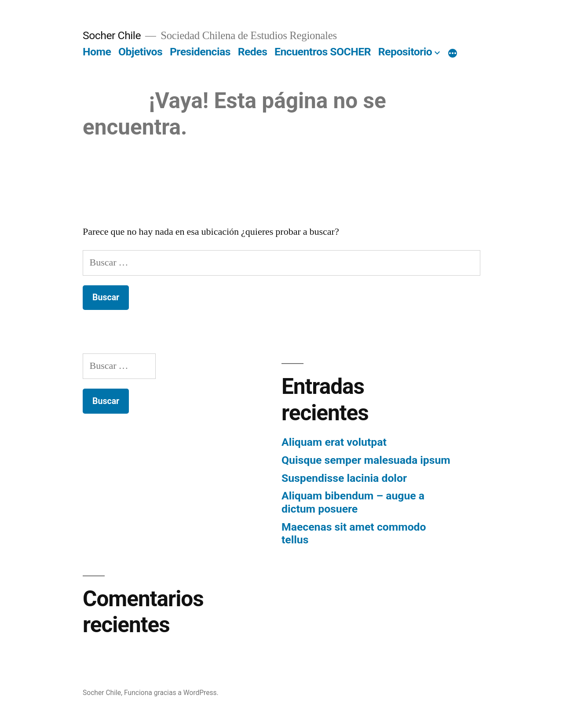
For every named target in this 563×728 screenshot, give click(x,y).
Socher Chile (112, 35)
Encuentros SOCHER (323, 52)
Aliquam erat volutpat (334, 442)
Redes (253, 52)
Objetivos (140, 52)
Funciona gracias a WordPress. (171, 693)
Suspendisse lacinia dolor (344, 478)
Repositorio (405, 52)
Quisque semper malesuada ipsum (366, 460)
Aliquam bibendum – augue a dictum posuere (353, 502)
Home (97, 52)
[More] (453, 54)
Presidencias (200, 52)
